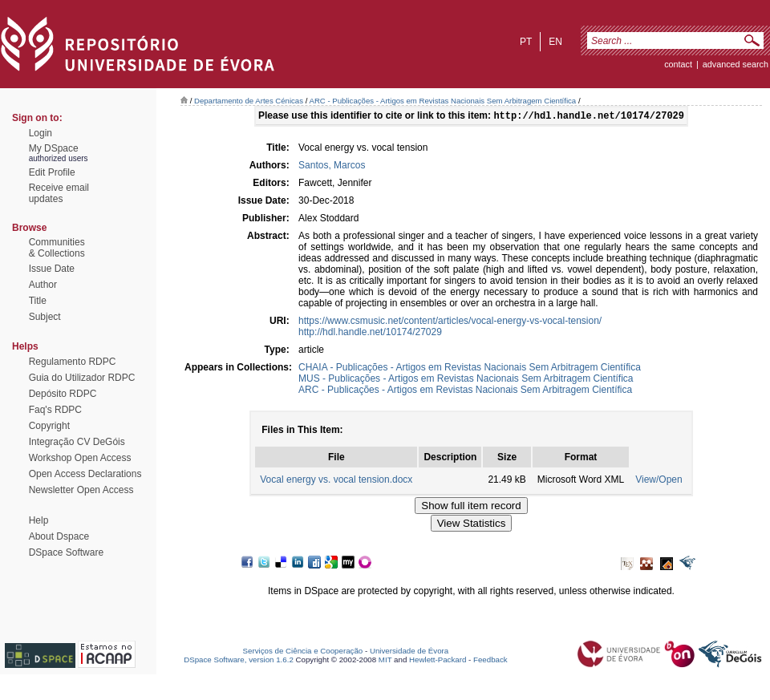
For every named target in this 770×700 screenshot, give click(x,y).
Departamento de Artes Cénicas (249, 101)
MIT (385, 661)
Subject (45, 317)
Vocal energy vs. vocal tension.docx (336, 481)
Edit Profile (52, 172)
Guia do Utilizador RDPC (82, 378)
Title (38, 301)
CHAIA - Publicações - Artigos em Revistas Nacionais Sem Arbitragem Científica (470, 369)
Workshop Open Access (80, 458)
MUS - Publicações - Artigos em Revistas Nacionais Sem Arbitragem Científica (466, 380)
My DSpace (54, 148)
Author (43, 285)
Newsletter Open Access (81, 490)
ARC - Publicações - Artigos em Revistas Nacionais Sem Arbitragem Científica (443, 101)
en (555, 42)
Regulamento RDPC (73, 362)
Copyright (49, 426)
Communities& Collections (57, 248)
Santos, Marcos (332, 167)
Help (39, 520)
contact (678, 64)
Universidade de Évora (409, 652)
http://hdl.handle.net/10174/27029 (370, 334)
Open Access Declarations (85, 474)
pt (526, 42)
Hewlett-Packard (438, 661)
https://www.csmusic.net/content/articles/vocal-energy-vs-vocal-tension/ (450, 322)
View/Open (659, 481)
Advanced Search (736, 64)
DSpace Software (66, 552)
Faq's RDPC (55, 410)
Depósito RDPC (63, 394)
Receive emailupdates (59, 193)
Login (41, 133)
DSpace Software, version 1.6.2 (239, 661)
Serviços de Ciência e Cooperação (303, 652)
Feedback (490, 661)
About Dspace (59, 536)
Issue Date (52, 269)
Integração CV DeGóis (77, 442)
